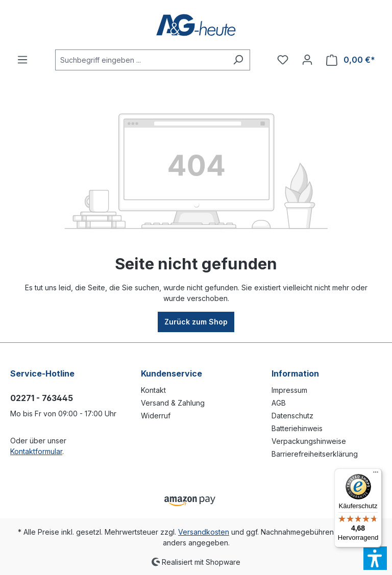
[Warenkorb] (351, 60)
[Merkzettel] (283, 60)
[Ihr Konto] (307, 60)
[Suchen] (238, 60)
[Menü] (22, 60)
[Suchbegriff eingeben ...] (141, 60)
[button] (375, 558)
